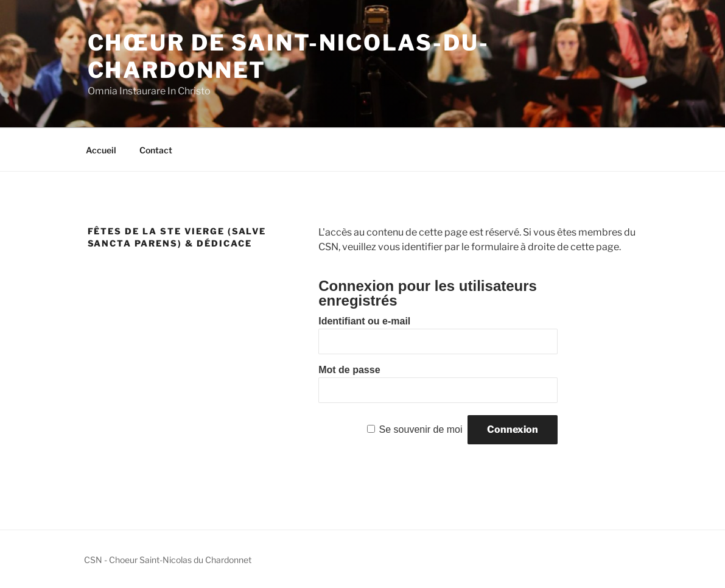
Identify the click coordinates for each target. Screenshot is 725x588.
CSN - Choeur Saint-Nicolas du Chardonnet (168, 560)
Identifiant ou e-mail (364, 321)
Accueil (101, 150)
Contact (156, 150)
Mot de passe (349, 370)
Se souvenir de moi (421, 429)
